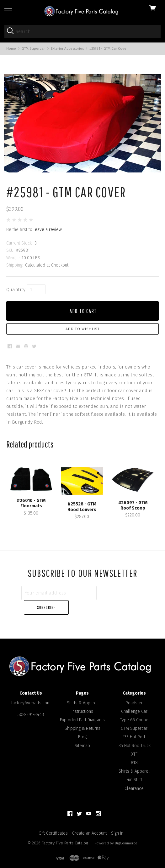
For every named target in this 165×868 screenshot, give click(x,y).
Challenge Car (134, 704)
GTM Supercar (134, 721)
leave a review (48, 237)
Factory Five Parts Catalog (65, 835)
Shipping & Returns (82, 721)
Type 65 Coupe (134, 712)
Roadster (134, 695)
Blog (82, 729)
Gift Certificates (53, 825)
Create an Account (89, 825)
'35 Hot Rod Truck (134, 738)
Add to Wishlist (83, 336)
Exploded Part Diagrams (82, 712)
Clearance (134, 781)
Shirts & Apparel (82, 695)
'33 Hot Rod (134, 729)
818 (134, 755)
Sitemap (82, 738)
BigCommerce (126, 835)
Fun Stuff (134, 772)
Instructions (82, 704)
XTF (134, 746)
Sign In (117, 825)
